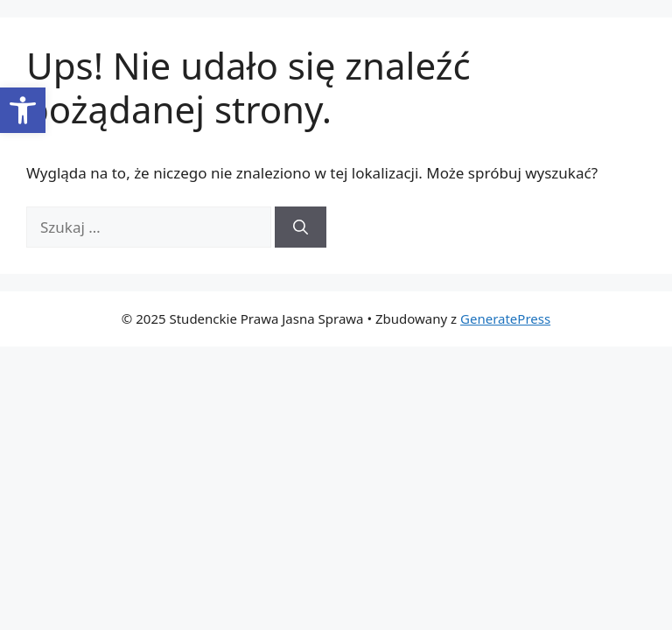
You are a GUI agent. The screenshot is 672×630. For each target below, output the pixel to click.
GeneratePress (505, 318)
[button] (23, 110)
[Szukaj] (301, 227)
